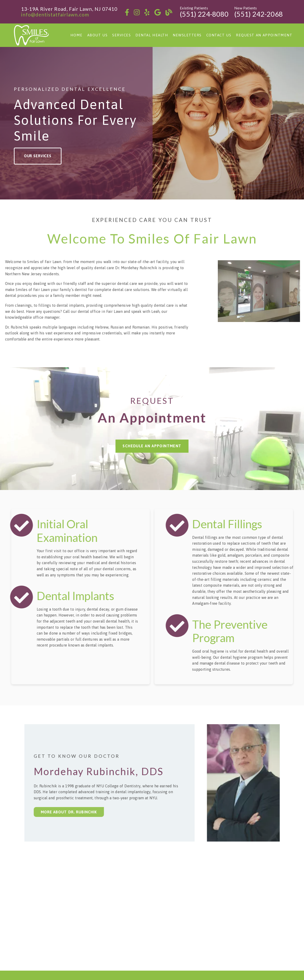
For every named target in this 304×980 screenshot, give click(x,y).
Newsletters (187, 35)
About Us (98, 35)
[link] (127, 12)
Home (77, 35)
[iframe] (152, 915)
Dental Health (152, 35)
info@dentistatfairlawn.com (55, 14)
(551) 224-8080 (204, 14)
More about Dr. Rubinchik (64, 812)
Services (121, 35)
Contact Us (219, 35)
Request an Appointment (264, 35)
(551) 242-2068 (259, 14)
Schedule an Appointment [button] (152, 437)
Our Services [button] (38, 156)
